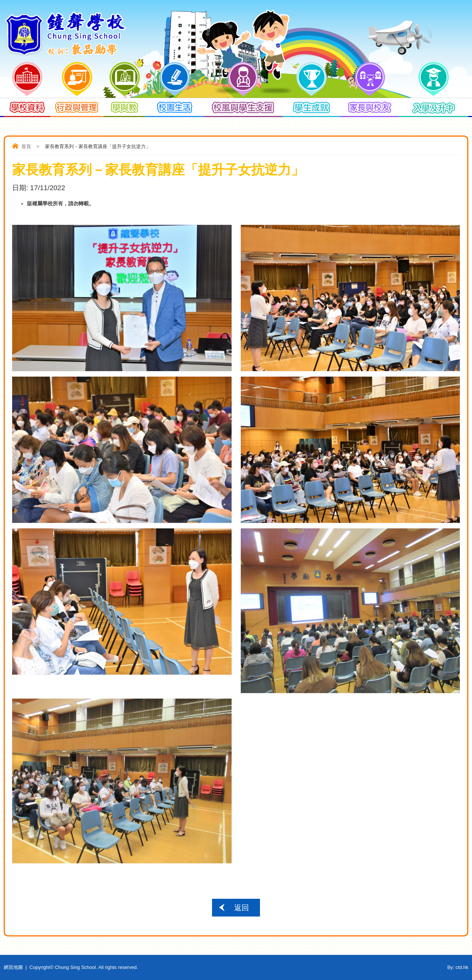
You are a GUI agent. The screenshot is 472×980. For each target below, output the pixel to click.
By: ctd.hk (458, 967)
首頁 (26, 146)
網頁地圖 (13, 967)
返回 (242, 908)
